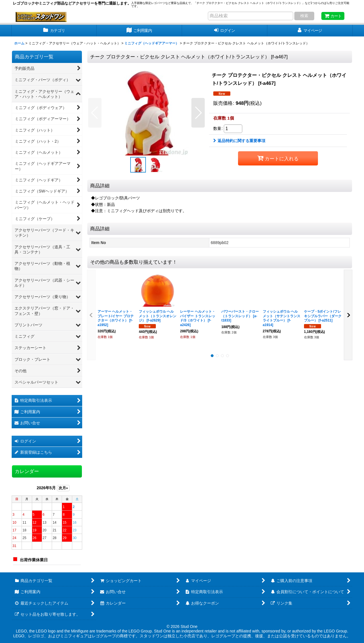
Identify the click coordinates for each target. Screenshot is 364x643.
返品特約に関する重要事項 (239, 141)
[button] (95, 113)
